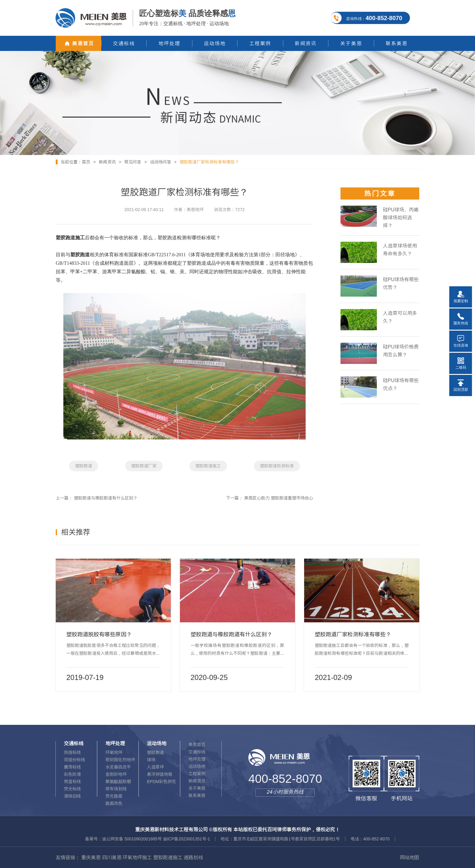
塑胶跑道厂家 (144, 466)
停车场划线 (116, 789)
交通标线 (197, 752)
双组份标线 (75, 760)
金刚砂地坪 (116, 774)
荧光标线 (72, 789)
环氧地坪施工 (137, 857)
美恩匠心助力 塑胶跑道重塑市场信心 (279, 498)
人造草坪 (155, 767)
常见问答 (133, 162)
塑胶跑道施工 (208, 466)
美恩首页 (197, 745)
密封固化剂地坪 (120, 760)
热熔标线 (72, 752)
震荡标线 (72, 767)
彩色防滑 (72, 774)
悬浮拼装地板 (160, 774)
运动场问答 (161, 162)
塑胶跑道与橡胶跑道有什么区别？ (106, 498)
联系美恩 (197, 796)
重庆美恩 (91, 857)
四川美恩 (112, 857)
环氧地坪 (114, 752)
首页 (86, 162)
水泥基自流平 (118, 767)
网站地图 (410, 857)
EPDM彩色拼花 (161, 782)
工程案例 (197, 774)
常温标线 (72, 782)
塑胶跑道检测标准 (277, 466)
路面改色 (114, 803)
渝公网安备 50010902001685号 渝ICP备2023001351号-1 (156, 839)
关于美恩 (197, 788)
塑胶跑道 (84, 466)
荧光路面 (114, 796)
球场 (151, 760)
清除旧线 (72, 796)
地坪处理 (197, 759)
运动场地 (197, 766)
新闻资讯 (107, 162)
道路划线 (193, 857)
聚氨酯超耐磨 (118, 782)
